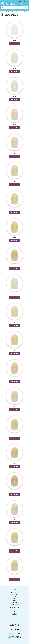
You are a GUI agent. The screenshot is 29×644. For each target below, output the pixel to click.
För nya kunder (14, 593)
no (22, 1)
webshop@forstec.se (14, 612)
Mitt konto (15, 598)
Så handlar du (14, 595)
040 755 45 (15, 615)
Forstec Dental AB (14, 608)
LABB (12, 12)
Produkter (8, 12)
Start (4, 12)
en (28, 1)
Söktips (14, 597)
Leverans (15, 600)
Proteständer (16, 12)
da (25, 1)
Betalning (15, 602)
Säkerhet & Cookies (14, 604)
